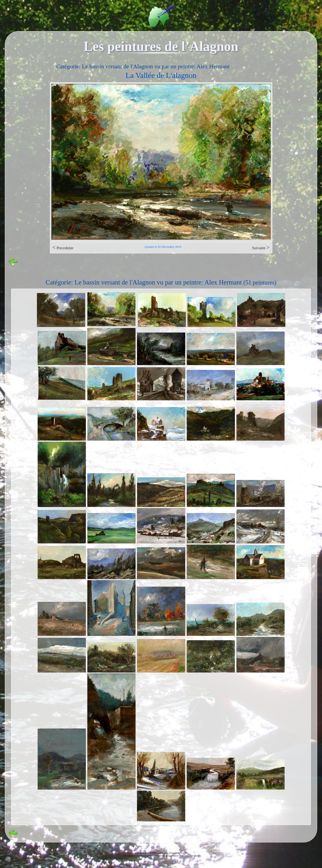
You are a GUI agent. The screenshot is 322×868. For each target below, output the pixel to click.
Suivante (261, 247)
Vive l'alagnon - (130, 856)
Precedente (63, 247)
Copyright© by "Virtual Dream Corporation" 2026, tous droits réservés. (171, 856)
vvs (138, 856)
